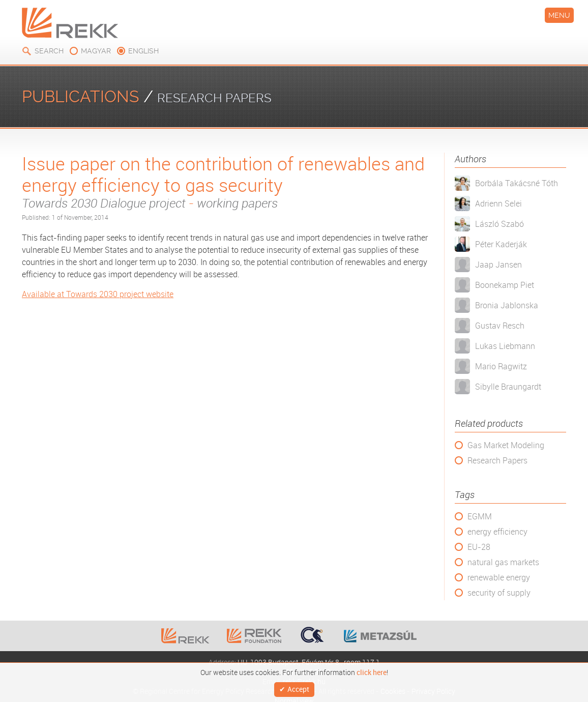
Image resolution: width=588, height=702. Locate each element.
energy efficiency (497, 532)
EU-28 (479, 547)
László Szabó (499, 224)
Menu (559, 15)
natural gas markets (503, 562)
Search (49, 51)
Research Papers (497, 460)
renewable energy (499, 577)
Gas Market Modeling (506, 445)
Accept (298, 688)
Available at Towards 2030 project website (98, 294)
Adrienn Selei (498, 203)
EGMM (480, 516)
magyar (96, 51)
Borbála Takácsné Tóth (517, 183)
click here (372, 670)
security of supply (499, 593)
